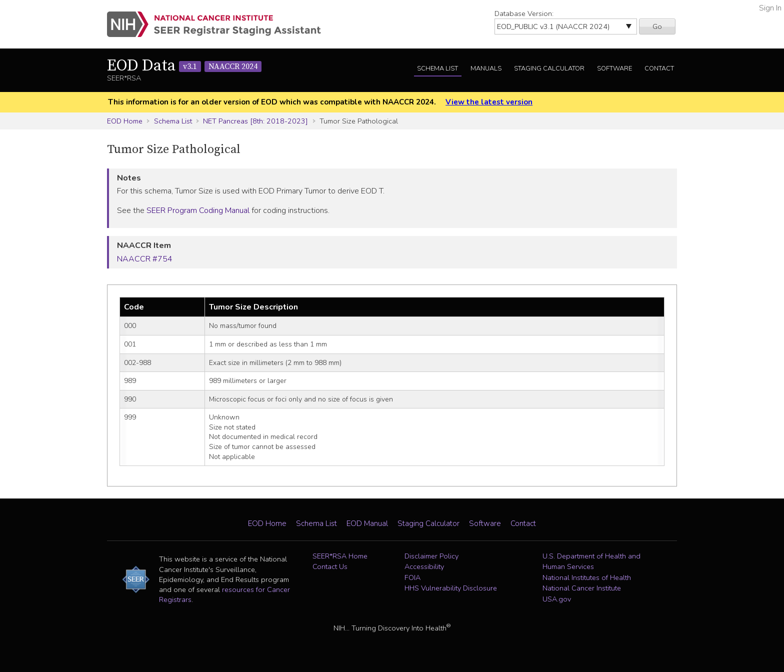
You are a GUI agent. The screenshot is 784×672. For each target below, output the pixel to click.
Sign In (770, 8)
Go (657, 26)
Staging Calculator (549, 68)
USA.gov (557, 599)
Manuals (486, 68)
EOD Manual (367, 523)
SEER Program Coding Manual (198, 210)
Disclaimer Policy (431, 556)
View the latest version (489, 102)
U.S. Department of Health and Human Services (591, 561)
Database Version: (524, 13)
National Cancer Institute (582, 588)
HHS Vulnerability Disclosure (451, 588)
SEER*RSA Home (340, 556)
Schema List (437, 68)
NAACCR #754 (145, 259)
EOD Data (184, 66)
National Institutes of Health (587, 577)
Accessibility (424, 566)
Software (614, 68)
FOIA (412, 577)
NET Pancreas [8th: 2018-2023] (255, 121)
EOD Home (125, 121)
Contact (659, 68)
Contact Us (330, 566)
